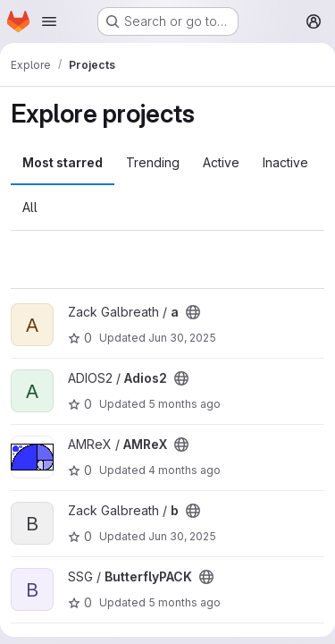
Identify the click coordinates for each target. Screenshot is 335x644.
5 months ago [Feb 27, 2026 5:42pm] (184, 602)
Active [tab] (221, 162)
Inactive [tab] (285, 162)
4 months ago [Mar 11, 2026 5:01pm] (184, 470)
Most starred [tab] (63, 162)
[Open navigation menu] (49, 21)
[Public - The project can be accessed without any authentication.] (193, 312)
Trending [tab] (153, 162)
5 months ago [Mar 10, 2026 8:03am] (184, 404)
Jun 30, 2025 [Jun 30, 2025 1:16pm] (182, 536)
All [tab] (30, 207)
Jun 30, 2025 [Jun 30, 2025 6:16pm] (182, 338)
